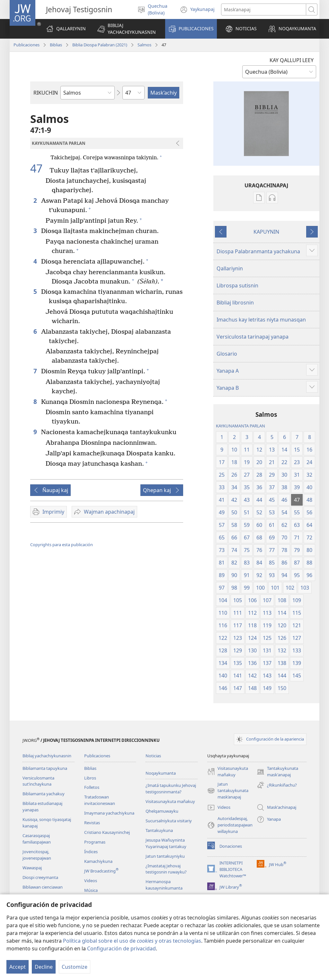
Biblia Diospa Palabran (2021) (100, 45)
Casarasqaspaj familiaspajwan (37, 839)
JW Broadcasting (101, 871)
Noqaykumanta (161, 773)
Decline (44, 967)
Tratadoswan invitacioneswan (100, 800)
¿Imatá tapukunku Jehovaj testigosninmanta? (171, 789)
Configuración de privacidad (121, 948)
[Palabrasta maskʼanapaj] (264, 9)
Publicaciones (27, 45)
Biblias (56, 45)
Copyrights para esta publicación (62, 545)
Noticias (153, 756)
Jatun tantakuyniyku (165, 856)
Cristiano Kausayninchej (107, 832)
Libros (90, 778)
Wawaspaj (32, 868)
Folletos (92, 787)
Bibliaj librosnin (235, 303)
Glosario (227, 354)
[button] (127, 29)
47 (39, 168)
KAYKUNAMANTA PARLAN (240, 426)
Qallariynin (230, 268)
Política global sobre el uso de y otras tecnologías (132, 941)
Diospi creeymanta (40, 877)
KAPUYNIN (266, 232)
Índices (91, 852)
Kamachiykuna (98, 861)
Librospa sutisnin (237, 285)
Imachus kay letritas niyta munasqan (261, 320)
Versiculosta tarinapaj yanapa (253, 337)
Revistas (92, 823)
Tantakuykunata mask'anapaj (277, 772)
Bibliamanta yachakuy (44, 794)
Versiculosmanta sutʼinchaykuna (38, 781)
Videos (91, 881)
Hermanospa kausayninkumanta (164, 885)
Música (91, 890)
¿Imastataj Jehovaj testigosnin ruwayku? (166, 869)
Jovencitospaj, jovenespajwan (37, 855)
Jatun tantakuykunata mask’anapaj (228, 791)
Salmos (144, 45)
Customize (75, 967)
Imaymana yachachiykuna (109, 813)
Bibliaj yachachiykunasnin (47, 756)
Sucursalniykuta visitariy (169, 821)
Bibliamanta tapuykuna (45, 768)
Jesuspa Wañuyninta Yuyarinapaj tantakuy (166, 843)
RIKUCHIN (46, 93)
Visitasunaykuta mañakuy (170, 801)
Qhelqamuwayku (162, 811)
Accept (18, 967)
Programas (95, 842)
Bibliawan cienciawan (43, 887)
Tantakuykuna (159, 830)
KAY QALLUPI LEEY (292, 60)
